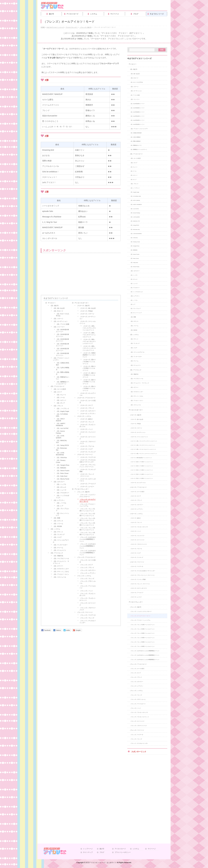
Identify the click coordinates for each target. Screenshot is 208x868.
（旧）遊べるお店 (59, 308)
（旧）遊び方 (54, 306)
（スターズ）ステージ (87, 314)
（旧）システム (55, 529)
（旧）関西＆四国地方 (63, 373)
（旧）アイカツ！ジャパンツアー (61, 359)
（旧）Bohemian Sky (61, 449)
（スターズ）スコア (86, 449)
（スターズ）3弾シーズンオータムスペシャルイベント (89, 341)
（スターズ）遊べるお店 (88, 308)
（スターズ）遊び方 (83, 306)
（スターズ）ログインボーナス (88, 480)
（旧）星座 (57, 518)
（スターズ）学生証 (86, 311)
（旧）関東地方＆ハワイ (63, 378)
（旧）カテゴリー (59, 482)
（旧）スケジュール (59, 577)
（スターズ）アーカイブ (88, 484)
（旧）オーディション (60, 321)
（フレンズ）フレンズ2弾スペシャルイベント (87, 515)
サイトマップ (88, 852)
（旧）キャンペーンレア (63, 514)
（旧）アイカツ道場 (63, 324)
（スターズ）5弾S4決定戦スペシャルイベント (89, 355)
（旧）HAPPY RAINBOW (61, 425)
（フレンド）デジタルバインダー (88, 622)
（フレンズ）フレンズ (87, 579)
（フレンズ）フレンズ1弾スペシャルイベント (87, 510)
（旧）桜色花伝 (61, 468)
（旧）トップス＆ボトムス (63, 497)
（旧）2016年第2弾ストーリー (62, 350)
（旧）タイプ (57, 392)
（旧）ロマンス (58, 521)
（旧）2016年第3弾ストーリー (62, 354)
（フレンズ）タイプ (86, 565)
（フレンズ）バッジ (86, 591)
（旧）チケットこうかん (61, 571)
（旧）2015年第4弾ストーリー (62, 331)
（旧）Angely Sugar (63, 411)
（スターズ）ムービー (87, 486)
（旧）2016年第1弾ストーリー (62, 345)
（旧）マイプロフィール (61, 558)
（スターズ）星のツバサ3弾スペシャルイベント (89, 375)
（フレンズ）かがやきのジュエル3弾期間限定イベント (88, 553)
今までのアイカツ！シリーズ (56, 298)
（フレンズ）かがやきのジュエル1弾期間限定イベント (88, 539)
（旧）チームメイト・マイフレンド (61, 562)
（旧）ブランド (58, 406)
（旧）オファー (58, 566)
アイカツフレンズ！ (82, 489)
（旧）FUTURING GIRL (62, 415)
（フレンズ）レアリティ (88, 573)
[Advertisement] (62, 274)
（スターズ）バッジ (86, 429)
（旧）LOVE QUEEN (60, 437)
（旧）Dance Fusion (63, 471)
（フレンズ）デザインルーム (88, 582)
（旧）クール (60, 397)
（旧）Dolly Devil (62, 476)
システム (136, 849)
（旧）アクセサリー (63, 493)
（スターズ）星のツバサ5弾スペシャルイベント (89, 388)
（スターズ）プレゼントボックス (88, 426)
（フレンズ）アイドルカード (88, 587)
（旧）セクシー (61, 400)
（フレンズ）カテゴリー (88, 570)
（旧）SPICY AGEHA (60, 420)
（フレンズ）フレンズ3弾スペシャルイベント (87, 519)
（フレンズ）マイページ (84, 612)
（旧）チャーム (58, 548)
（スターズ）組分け (86, 419)
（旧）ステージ (58, 319)
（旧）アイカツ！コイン (61, 574)
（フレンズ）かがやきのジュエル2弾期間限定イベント (88, 546)
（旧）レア (60, 506)
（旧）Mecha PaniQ (63, 479)
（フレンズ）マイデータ (88, 615)
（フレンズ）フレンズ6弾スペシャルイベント (87, 534)
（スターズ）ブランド (87, 408)
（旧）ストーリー (59, 327)
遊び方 (102, 849)
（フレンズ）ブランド (87, 568)
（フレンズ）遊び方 (83, 492)
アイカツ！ (52, 303)
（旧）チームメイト (59, 550)
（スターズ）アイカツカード (86, 398)
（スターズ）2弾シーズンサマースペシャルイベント (89, 335)
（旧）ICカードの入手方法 (63, 315)
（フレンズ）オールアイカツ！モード (88, 500)
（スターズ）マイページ (84, 454)
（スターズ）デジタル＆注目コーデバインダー (88, 461)
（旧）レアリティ (59, 500)
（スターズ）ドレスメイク (88, 433)
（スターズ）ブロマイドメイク (88, 443)
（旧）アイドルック (56, 553)
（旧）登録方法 (58, 556)
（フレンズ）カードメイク (88, 604)
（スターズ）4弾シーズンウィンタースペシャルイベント (89, 348)
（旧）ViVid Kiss (61, 458)
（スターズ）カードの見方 (88, 402)
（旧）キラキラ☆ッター (61, 569)
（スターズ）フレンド (87, 422)
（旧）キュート (61, 395)
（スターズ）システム (84, 416)
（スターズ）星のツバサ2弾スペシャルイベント (89, 368)
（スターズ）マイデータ (88, 457)
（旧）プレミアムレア (63, 510)
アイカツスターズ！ (82, 303)
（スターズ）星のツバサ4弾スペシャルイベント (89, 382)
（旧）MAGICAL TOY (61, 442)
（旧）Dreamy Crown (61, 461)
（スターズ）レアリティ (88, 414)
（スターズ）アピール (87, 446)
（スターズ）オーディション (88, 318)
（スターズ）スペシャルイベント (88, 322)
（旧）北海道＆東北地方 (63, 364)
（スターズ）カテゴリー (88, 411)
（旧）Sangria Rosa (63, 465)
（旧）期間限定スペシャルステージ (63, 383)
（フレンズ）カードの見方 (88, 561)
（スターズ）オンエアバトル (88, 394)
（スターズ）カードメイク (88, 438)
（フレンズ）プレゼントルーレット (88, 599)
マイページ (152, 849)
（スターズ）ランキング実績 (88, 470)
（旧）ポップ (60, 403)
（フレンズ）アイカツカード (86, 557)
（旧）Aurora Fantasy (60, 432)
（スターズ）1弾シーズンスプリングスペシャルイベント (89, 328)
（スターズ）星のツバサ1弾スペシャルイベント (89, 362)
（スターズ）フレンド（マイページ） (87, 475)
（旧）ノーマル (61, 503)
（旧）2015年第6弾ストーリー (62, 340)
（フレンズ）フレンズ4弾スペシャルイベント (87, 524)
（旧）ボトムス (61, 487)
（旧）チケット (58, 532)
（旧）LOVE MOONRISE (60, 454)
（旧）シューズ (61, 490)
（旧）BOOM (57, 526)
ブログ (102, 852)
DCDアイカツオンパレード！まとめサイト (101, 863)
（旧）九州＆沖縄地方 (63, 369)
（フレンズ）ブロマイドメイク (88, 609)
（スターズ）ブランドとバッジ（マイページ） (88, 466)
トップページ (88, 849)
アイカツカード (120, 849)
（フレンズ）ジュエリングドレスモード (88, 496)
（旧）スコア (57, 537)
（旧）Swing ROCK (62, 445)
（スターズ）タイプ (86, 405)
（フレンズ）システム (84, 576)
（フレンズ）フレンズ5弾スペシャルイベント (87, 529)
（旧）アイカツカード (57, 386)
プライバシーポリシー (123, 852)
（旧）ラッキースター (60, 545)
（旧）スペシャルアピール (61, 541)
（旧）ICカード (58, 311)
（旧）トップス (61, 484)
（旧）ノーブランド (63, 408)
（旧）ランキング (59, 534)
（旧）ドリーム (58, 524)
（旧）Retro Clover (62, 473)
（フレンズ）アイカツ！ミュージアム (88, 505)
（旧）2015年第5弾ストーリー (62, 335)
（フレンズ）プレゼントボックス (88, 595)
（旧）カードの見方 (59, 389)
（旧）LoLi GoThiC (62, 428)
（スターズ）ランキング (88, 452)
